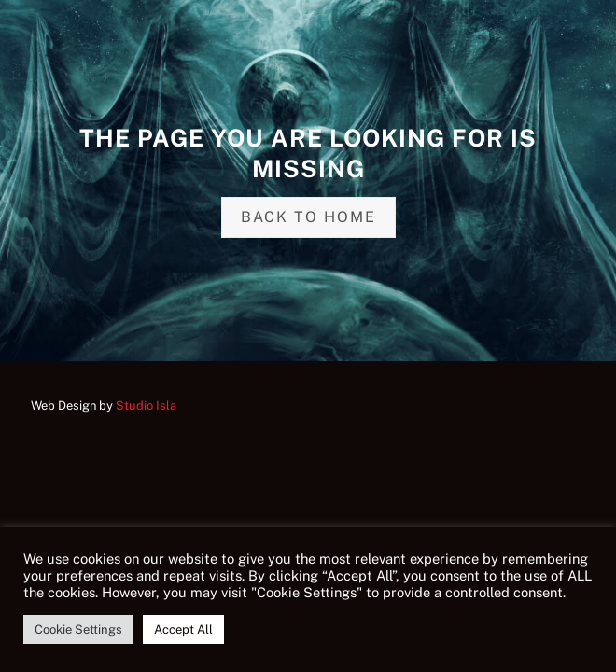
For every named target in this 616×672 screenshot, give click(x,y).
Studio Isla (146, 406)
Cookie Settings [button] (78, 630)
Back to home (308, 217)
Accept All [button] (183, 630)
